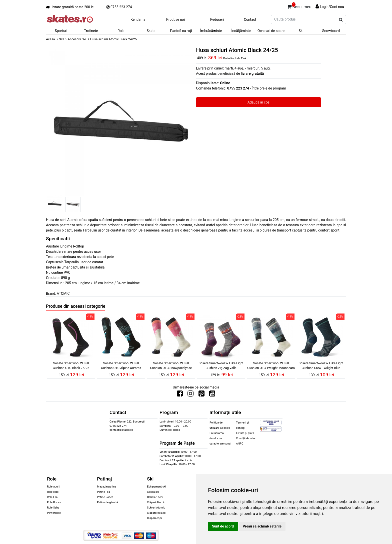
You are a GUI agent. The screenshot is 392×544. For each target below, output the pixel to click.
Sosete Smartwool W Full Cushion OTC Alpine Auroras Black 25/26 (121, 366)
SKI (61, 39)
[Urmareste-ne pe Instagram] (190, 395)
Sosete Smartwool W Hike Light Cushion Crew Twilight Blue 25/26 (321, 366)
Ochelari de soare (271, 31)
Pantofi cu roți (181, 31)
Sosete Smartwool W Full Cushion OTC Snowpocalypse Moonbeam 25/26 (171, 366)
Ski (301, 31)
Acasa (50, 39)
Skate (151, 31)
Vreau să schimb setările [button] (262, 526)
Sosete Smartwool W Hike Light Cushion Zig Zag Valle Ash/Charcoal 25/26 (221, 366)
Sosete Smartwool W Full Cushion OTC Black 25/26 (71, 365)
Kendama (138, 19)
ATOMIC (63, 293)
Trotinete (91, 31)
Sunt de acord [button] (223, 526)
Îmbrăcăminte (211, 31)
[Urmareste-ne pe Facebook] (180, 395)
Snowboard (331, 31)
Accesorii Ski (77, 39)
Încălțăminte (241, 31)
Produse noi (175, 19)
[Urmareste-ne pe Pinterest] (201, 395)
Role (121, 31)
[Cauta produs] (341, 20)
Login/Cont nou (332, 7)
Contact (250, 19)
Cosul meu (299, 6)
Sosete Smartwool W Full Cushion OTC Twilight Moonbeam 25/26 (271, 366)
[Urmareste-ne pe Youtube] (212, 395)
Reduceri (217, 19)
